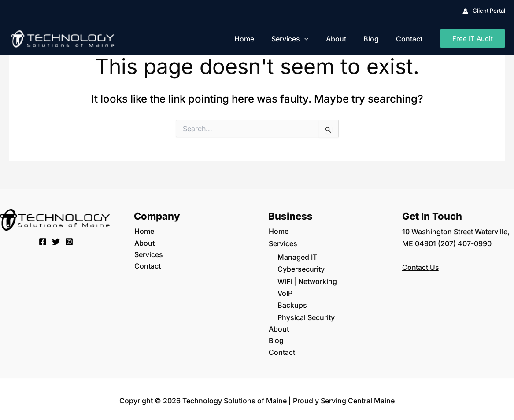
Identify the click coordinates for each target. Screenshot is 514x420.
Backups (292, 303)
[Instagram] (69, 242)
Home (258, 39)
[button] (315, 39)
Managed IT (297, 257)
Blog (376, 39)
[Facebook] (43, 242)
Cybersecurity (301, 269)
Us (435, 267)
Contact (411, 39)
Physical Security (306, 315)
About (344, 39)
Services (301, 39)
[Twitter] (56, 242)
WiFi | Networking (307, 280)
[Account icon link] (484, 11)
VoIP (285, 292)
